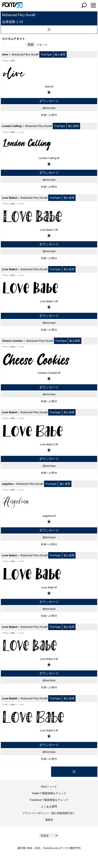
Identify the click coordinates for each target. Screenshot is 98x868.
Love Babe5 (10, 412)
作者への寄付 (49, 115)
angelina (8, 484)
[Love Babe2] (49, 216)
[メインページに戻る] (12, 5)
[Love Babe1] (49, 574)
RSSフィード (49, 787)
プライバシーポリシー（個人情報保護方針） (49, 813)
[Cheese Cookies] (49, 359)
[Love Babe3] (49, 288)
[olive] (49, 73)
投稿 (31, 44)
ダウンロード (49, 101)
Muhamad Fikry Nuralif (25, 54)
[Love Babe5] (49, 431)
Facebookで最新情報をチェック (49, 800)
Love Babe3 (10, 269)
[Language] (49, 836)
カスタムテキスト (14, 39)
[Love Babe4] (49, 645)
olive (5, 54)
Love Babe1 (10, 555)
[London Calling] (49, 144)
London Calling (12, 126)
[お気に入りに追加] (49, 92)
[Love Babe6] (49, 717)
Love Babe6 (10, 698)
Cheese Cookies (12, 341)
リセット (42, 45)
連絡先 (49, 820)
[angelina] (49, 502)
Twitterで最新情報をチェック (49, 793)
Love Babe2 (10, 198)
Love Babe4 (10, 627)
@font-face (49, 108)
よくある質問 (49, 807)
